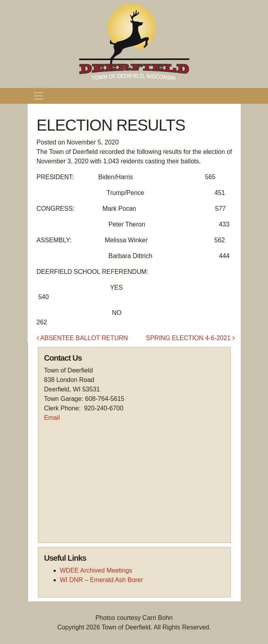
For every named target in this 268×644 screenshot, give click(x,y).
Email (52, 418)
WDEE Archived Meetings (96, 570)
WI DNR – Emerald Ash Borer (102, 580)
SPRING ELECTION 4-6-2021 (190, 338)
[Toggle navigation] (39, 96)
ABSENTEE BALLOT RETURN (82, 338)
